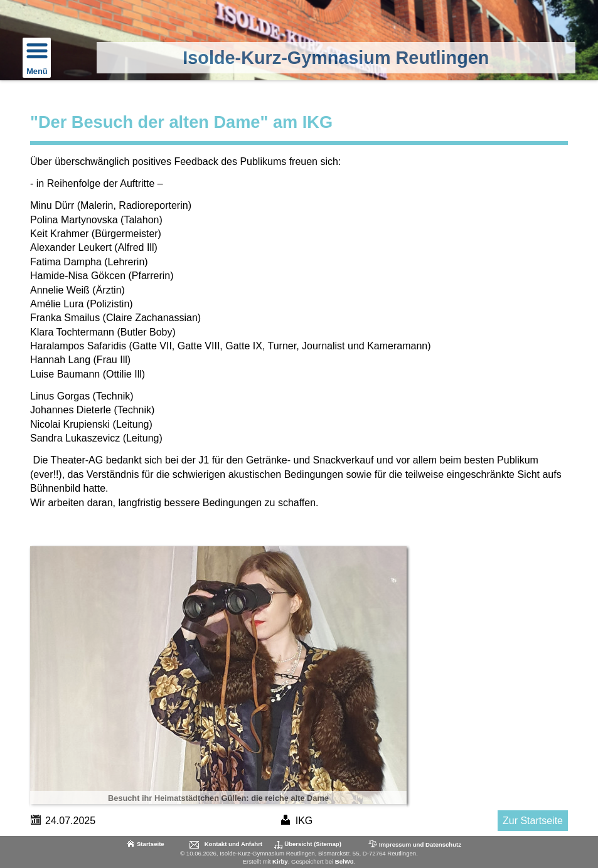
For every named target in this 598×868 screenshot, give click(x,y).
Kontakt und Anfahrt (233, 844)
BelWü (344, 861)
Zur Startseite (533, 821)
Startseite (151, 844)
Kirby (280, 861)
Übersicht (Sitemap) (313, 844)
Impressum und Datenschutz (414, 844)
